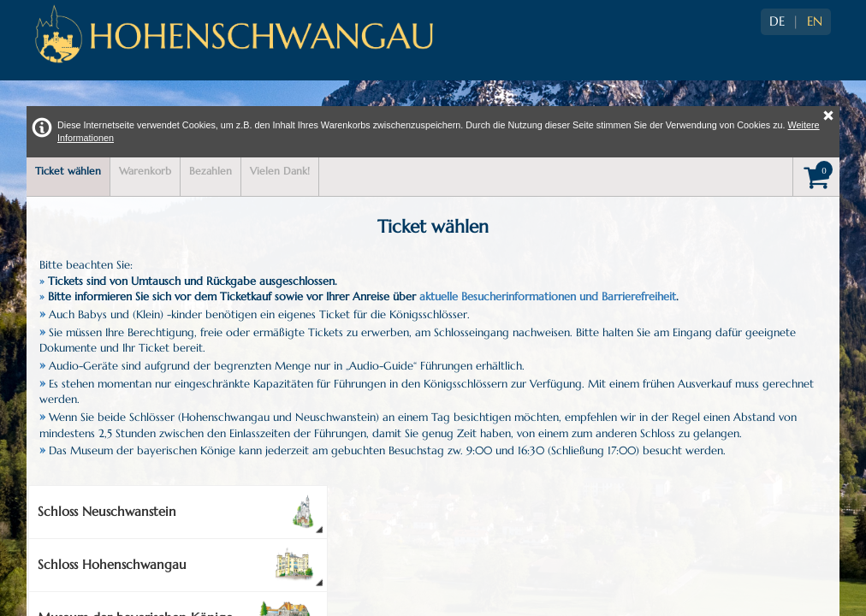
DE (777, 21)
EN (815, 21)
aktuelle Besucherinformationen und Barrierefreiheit (548, 296)
